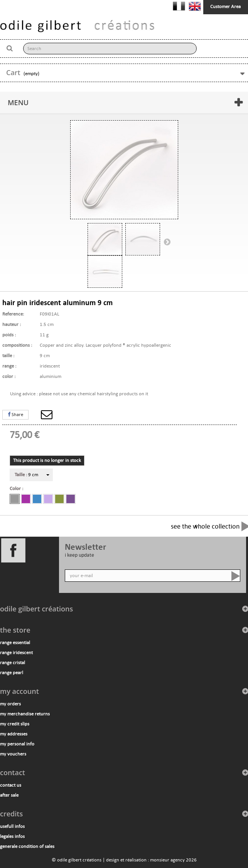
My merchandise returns (25, 714)
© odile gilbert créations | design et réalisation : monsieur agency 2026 (124, 860)
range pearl (12, 673)
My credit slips (15, 724)
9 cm (26, 475)
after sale (9, 795)
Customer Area (225, 7)
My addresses (14, 734)
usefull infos (12, 826)
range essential (15, 643)
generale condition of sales (27, 846)
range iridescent (16, 653)
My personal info (17, 744)
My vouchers (13, 754)
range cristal (13, 663)
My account (19, 691)
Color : (18, 489)
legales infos (12, 836)
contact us (11, 785)
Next (167, 242)
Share (15, 415)
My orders (10, 704)
